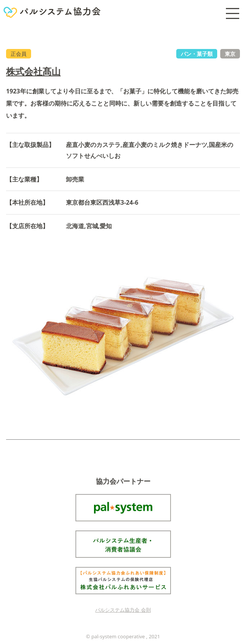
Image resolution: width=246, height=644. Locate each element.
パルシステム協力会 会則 (123, 610)
